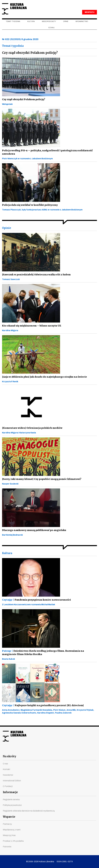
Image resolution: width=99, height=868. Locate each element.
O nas (5, 764)
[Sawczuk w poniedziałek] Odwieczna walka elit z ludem (35, 279)
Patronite (7, 847)
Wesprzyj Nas (9, 835)
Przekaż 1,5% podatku (13, 841)
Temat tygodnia (13, 26)
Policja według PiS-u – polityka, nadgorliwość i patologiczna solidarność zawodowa (46, 156)
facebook (26, 750)
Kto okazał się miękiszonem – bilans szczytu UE (31, 330)
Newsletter (8, 775)
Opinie (66, 26)
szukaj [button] (51, 32)
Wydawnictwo (82, 26)
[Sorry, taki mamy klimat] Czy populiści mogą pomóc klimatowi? (41, 483)
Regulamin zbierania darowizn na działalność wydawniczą (29, 811)
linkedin (63, 750)
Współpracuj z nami (12, 830)
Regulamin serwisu (11, 799)
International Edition (12, 781)
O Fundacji (8, 786)
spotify (73, 750)
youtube (36, 750)
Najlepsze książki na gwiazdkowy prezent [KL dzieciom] (42, 710)
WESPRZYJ (89, 16)
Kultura (31, 26)
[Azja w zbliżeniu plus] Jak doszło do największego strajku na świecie (43, 381)
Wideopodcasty (49, 26)
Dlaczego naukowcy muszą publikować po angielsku (33, 534)
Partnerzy (7, 824)
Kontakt (7, 769)
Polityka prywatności (12, 805)
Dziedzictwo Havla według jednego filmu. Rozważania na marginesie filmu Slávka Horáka (48, 657)
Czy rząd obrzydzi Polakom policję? (23, 104)
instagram (45, 750)
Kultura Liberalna (19, 11)
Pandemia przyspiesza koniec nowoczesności (35, 604)
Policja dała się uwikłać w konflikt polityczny (29, 209)
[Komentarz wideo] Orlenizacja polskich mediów (31, 432)
